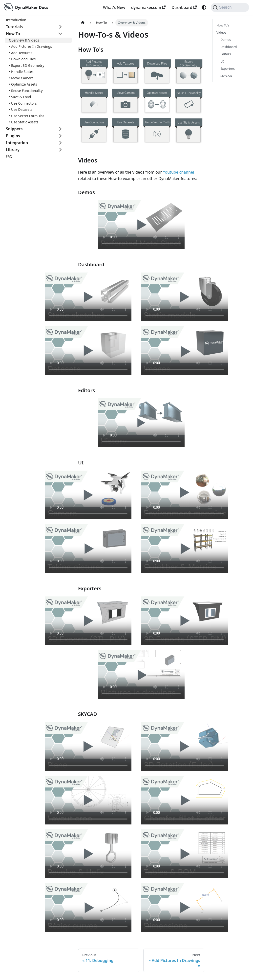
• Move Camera (21, 78)
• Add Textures (21, 53)
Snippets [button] (14, 129)
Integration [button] (17, 143)
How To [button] (13, 34)
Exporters (228, 68)
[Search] (230, 7)
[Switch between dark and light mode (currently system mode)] (204, 7)
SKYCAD (226, 76)
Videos (221, 32)
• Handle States (21, 72)
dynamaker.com (148, 7)
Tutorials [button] (14, 27)
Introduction (16, 20)
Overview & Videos (24, 40)
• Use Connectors (23, 103)
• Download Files (22, 59)
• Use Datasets (21, 109)
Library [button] (13, 150)
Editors (226, 54)
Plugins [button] (13, 136)
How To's (223, 25)
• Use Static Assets (24, 122)
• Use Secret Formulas (27, 116)
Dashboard (184, 7)
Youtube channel (178, 172)
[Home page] (83, 23)
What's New (114, 7)
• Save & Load (20, 97)
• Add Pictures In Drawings (30, 46)
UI (222, 61)
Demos (226, 40)
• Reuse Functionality (26, 91)
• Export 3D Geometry (27, 65)
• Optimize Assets (23, 84)
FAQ (9, 156)
